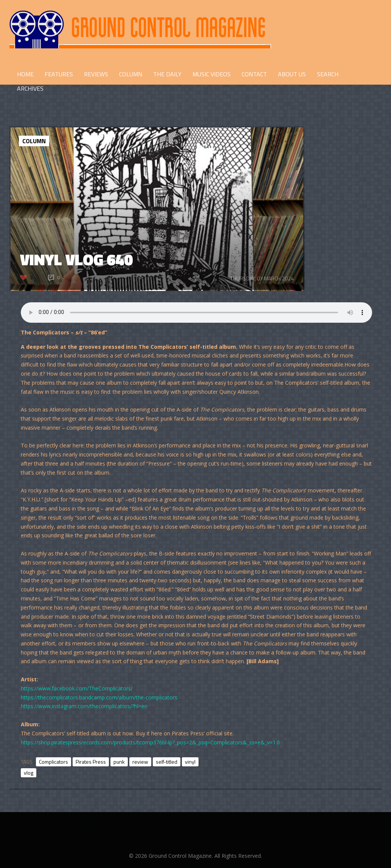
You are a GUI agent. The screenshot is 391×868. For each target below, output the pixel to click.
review (140, 762)
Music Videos (212, 74)
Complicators (54, 762)
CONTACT (254, 74)
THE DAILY (167, 74)
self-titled (167, 762)
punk (119, 762)
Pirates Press (91, 762)
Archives (30, 88)
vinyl (190, 762)
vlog (29, 773)
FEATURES (59, 74)
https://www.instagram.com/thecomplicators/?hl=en (84, 706)
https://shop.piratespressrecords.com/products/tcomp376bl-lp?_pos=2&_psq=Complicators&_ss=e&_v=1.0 (150, 742)
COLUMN (131, 74)
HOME (25, 74)
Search (328, 74)
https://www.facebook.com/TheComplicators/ (77, 688)
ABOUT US (292, 74)
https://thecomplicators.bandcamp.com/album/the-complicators (99, 697)
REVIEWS (96, 74)
